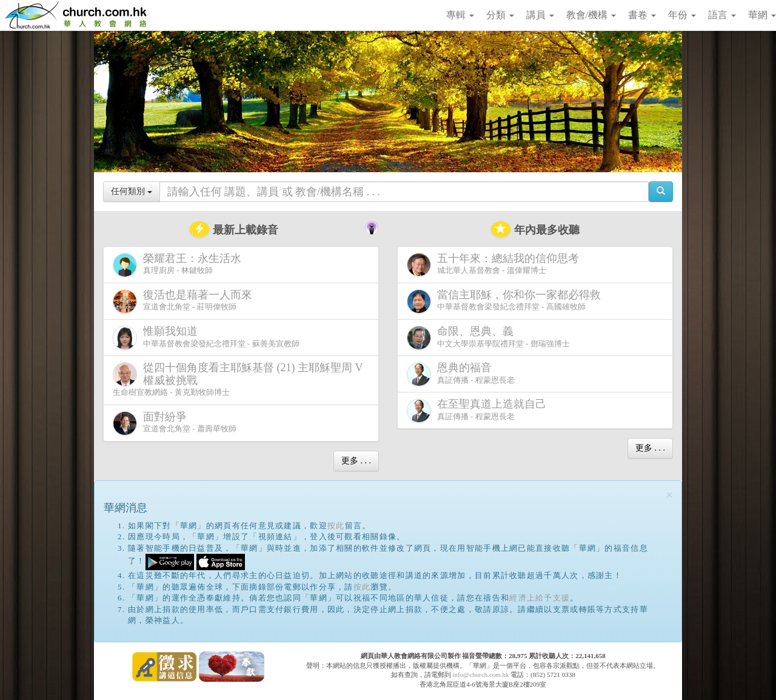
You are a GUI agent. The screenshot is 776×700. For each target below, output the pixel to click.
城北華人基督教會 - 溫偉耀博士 (495, 264)
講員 (540, 15)
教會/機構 (591, 15)
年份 (682, 15)
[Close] (669, 495)
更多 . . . (356, 461)
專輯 (460, 15)
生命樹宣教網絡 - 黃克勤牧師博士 (238, 379)
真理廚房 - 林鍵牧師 (179, 265)
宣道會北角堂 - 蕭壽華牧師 (175, 423)
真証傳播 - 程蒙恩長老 (461, 374)
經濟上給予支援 (540, 598)
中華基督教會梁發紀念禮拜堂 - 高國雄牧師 (506, 301)
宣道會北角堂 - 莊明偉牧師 (185, 301)
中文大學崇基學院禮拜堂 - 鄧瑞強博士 (488, 338)
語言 (722, 15)
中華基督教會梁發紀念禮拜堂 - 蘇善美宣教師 (206, 338)
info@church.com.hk (480, 675)
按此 (336, 526)
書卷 (642, 15)
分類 (500, 15)
